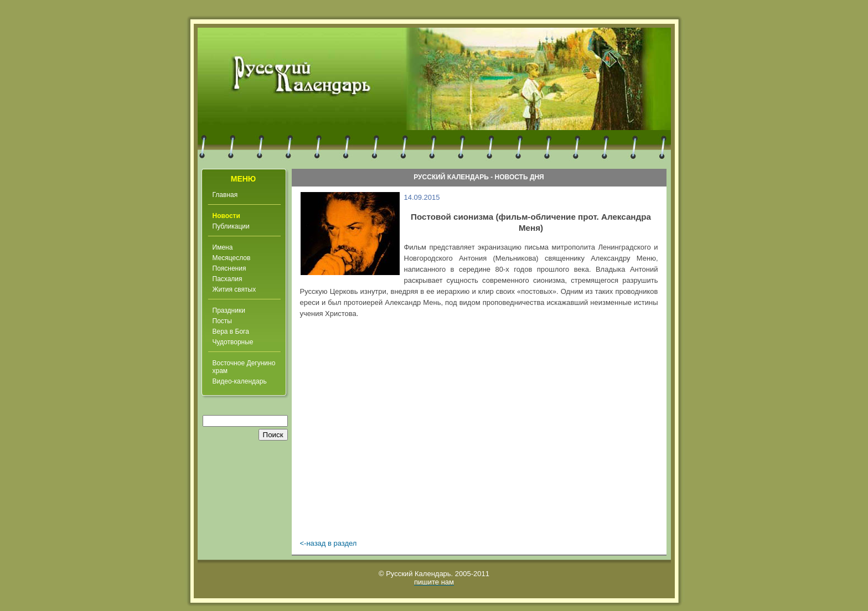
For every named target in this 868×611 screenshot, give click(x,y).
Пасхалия (228, 279)
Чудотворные (233, 342)
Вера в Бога (231, 332)
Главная (225, 195)
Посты (222, 321)
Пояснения (229, 268)
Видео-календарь (240, 381)
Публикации (231, 226)
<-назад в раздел (329, 543)
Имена (223, 247)
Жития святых (234, 289)
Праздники (229, 310)
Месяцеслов (232, 258)
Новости (226, 216)
